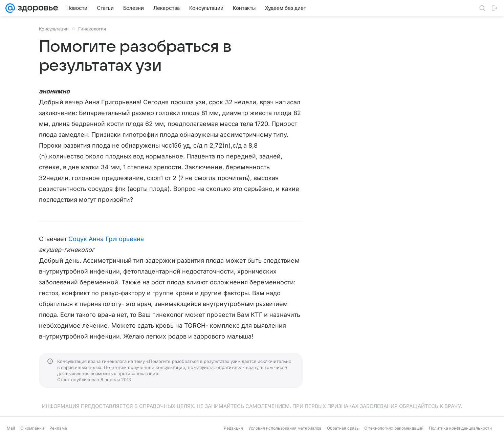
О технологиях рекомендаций (394, 428)
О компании (32, 428)
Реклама (58, 428)
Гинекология (92, 29)
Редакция (233, 428)
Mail (11, 428)
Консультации (54, 29)
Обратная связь (343, 428)
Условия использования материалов (285, 428)
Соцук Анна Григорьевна (106, 239)
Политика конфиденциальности (460, 428)
